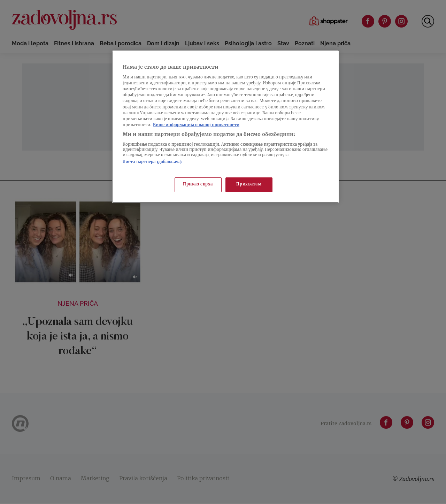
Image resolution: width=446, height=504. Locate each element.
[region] (225, 127)
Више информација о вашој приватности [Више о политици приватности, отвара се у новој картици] (196, 125)
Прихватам (249, 185)
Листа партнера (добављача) (152, 162)
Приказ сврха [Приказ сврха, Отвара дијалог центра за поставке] (198, 185)
